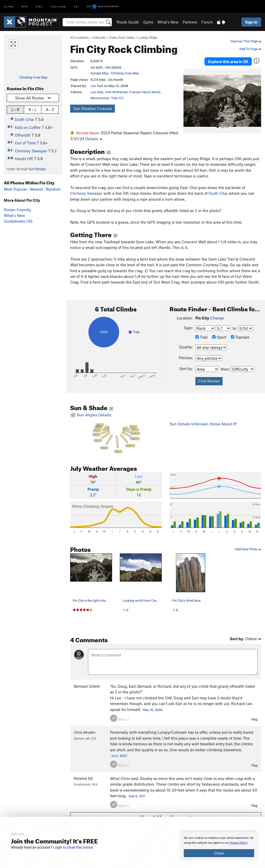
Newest (36, 189)
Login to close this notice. (73, 847)
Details (94, 139)
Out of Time (25, 143)
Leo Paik (97, 86)
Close (219, 853)
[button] (189, 101)
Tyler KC (117, 98)
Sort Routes (37, 169)
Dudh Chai (24, 119)
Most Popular (15, 189)
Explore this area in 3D (228, 61)
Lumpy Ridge (148, 37)
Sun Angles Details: (116, 433)
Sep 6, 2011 (137, 796)
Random (53, 189)
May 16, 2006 (153, 710)
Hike (39, 6)
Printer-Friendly (17, 210)
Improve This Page (246, 41)
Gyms (148, 22)
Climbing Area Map (33, 77)
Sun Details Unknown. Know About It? (203, 424)
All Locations (79, 37)
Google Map (100, 73)
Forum (207, 22)
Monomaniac (100, 98)
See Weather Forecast (93, 108)
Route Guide (128, 22)
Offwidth (23, 135)
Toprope (240, 337)
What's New (168, 22)
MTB (25, 6)
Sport (219, 337)
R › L (32, 109)
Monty (156, 92)
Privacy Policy (238, 843)
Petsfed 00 (83, 778)
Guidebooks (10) (18, 221)
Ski (76, 6)
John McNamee (116, 92)
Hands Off (24, 159)
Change (217, 318)
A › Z (50, 109)
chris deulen (85, 732)
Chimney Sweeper (31, 151)
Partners (190, 22)
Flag (254, 719)
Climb (9, 6)
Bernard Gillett (87, 686)
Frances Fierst (139, 92)
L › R (15, 109)
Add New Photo (248, 549)
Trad (201, 337)
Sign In (251, 22)
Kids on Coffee (28, 127)
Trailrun (58, 6)
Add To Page (250, 49)
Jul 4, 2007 (119, 756)
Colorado (99, 37)
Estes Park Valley (122, 37)
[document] (219, 846)
